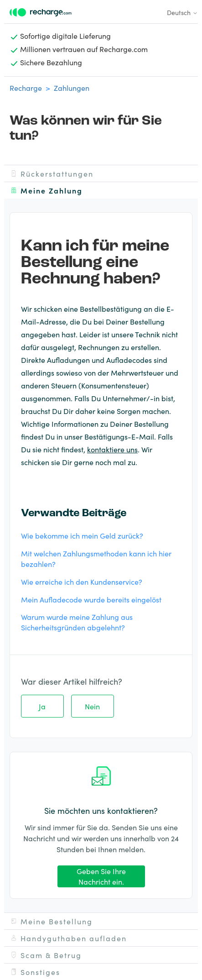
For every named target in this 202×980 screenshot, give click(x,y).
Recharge (26, 88)
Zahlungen (72, 88)
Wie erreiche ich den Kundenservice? (82, 582)
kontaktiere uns (112, 449)
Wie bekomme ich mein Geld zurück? (82, 535)
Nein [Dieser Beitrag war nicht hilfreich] (92, 706)
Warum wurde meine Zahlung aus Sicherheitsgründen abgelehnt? (77, 622)
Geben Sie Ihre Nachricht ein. (101, 876)
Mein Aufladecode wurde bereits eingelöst (91, 599)
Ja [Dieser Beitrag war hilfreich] (42, 706)
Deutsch (182, 12)
